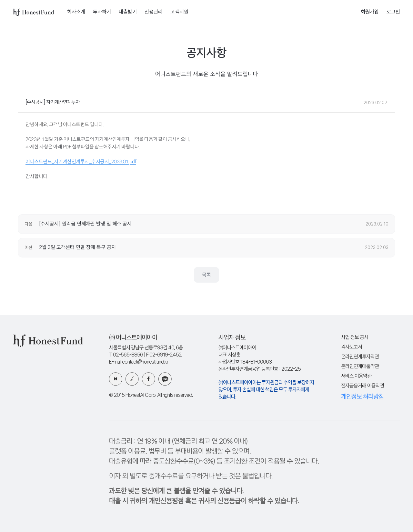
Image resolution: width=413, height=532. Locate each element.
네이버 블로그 (116, 379)
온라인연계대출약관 (360, 367)
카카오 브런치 (132, 379)
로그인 (393, 12)
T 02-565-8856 (126, 355)
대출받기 (128, 12)
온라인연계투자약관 (360, 357)
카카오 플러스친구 (165, 379)
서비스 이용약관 (356, 376)
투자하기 (102, 12)
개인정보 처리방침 (362, 397)
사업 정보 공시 (355, 338)
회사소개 (76, 12)
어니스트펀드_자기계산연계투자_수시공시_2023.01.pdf (81, 161)
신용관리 (154, 12)
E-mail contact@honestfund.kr (139, 362)
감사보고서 (352, 347)
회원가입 (370, 12)
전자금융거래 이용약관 (363, 386)
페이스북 (149, 379)
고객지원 (179, 12)
